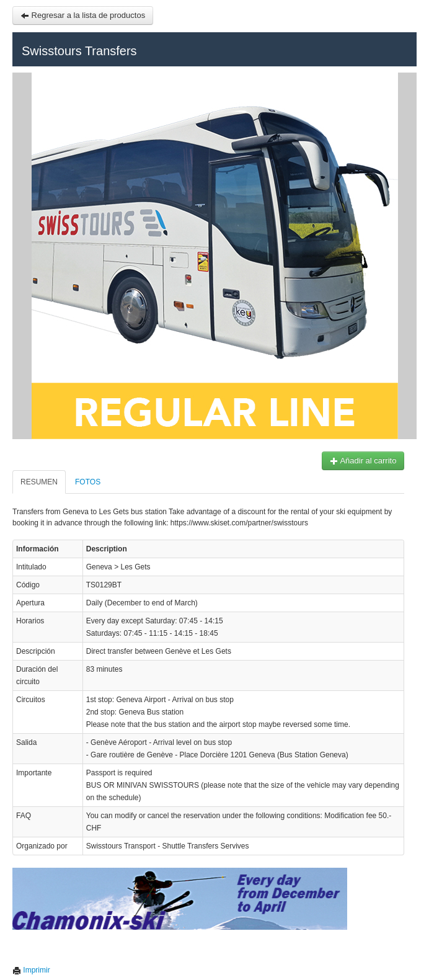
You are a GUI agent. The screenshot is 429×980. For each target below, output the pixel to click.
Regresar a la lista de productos (77, 15)
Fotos (82, 482)
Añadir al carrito (357, 461)
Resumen (33, 482)
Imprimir (26, 970)
